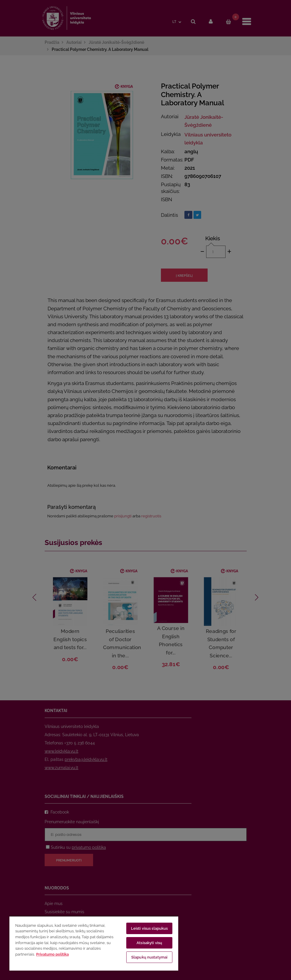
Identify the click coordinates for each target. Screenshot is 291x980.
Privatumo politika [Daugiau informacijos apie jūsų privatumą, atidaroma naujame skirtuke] (52, 954)
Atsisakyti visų (149, 943)
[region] (94, 943)
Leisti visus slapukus (149, 928)
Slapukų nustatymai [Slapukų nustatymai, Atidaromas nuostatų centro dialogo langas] (149, 957)
